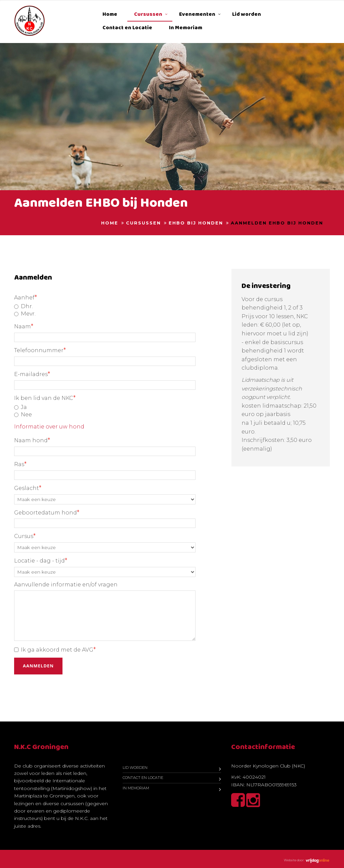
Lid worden (247, 14)
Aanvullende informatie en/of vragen (66, 585)
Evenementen (197, 14)
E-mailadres (32, 374)
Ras (20, 464)
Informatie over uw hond (49, 427)
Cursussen (148, 14)
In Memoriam (186, 28)
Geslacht (28, 488)
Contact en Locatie (127, 28)
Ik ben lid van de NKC (45, 398)
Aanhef (26, 297)
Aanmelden (38, 666)
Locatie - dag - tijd (41, 561)
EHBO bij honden (196, 223)
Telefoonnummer (40, 350)
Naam (24, 326)
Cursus (25, 536)
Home (110, 14)
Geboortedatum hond (47, 512)
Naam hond (32, 440)
